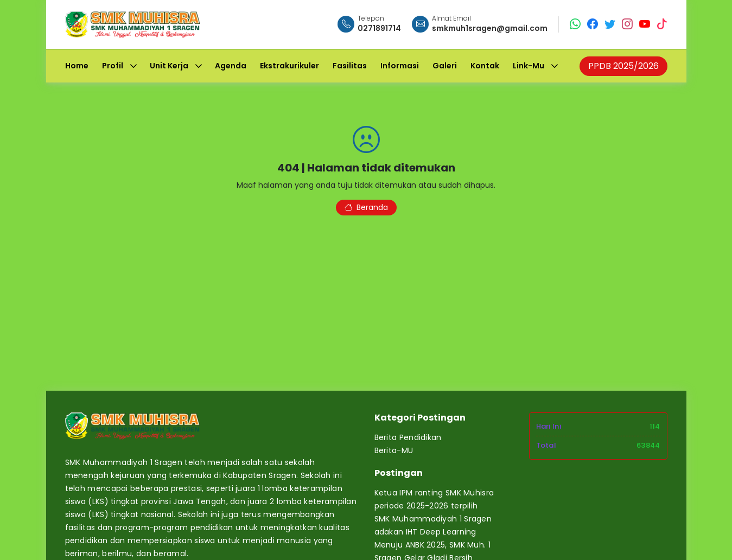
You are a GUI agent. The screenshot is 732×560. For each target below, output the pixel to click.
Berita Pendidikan (408, 437)
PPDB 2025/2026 (623, 66)
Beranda (366, 207)
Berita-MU (394, 450)
